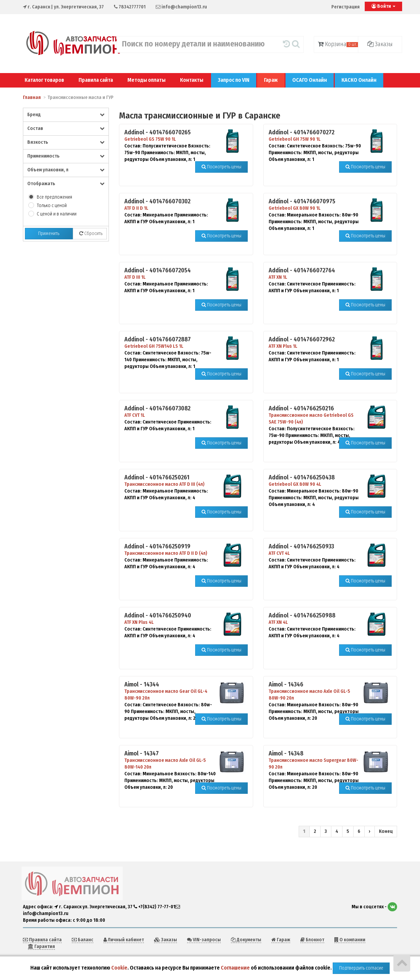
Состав (66, 128)
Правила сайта (96, 80)
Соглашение (235, 968)
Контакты (192, 80)
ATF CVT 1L (135, 415)
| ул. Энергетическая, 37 (63, 7)
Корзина (338, 44)
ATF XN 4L (278, 622)
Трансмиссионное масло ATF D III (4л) (164, 484)
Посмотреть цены (221, 167)
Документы (246, 940)
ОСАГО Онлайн (310, 80)
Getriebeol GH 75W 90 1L (295, 139)
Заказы (380, 44)
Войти (383, 6)
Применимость (66, 156)
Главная (32, 97)
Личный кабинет (124, 940)
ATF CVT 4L (279, 553)
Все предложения (54, 197)
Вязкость (66, 142)
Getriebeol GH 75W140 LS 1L (154, 346)
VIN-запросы (204, 940)
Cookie (119, 968)
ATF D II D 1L (136, 208)
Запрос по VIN (234, 80)
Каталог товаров (44, 80)
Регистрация (346, 7)
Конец (386, 831)
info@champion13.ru (181, 7)
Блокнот (312, 940)
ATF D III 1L (135, 277)
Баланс (83, 940)
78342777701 (130, 7)
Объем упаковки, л (66, 170)
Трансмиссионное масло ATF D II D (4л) (166, 553)
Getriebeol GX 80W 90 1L (295, 208)
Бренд (66, 115)
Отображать (66, 184)
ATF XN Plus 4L (139, 622)
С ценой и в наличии (57, 214)
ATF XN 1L (278, 277)
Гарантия (41, 947)
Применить (49, 233)
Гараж (271, 80)
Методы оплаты (146, 80)
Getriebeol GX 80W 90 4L (295, 484)
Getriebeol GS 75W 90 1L (150, 139)
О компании (350, 940)
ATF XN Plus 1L (283, 346)
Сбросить (91, 233)
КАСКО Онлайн (359, 80)
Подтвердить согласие (361, 968)
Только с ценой (52, 206)
